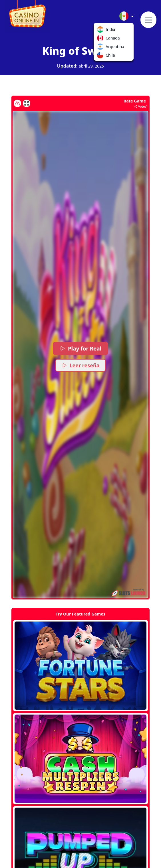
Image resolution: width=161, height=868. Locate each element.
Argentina (101, 48)
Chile (101, 56)
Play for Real (80, 348)
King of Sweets (80, 51)
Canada (101, 39)
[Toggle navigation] (148, 20)
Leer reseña (81, 365)
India (101, 31)
